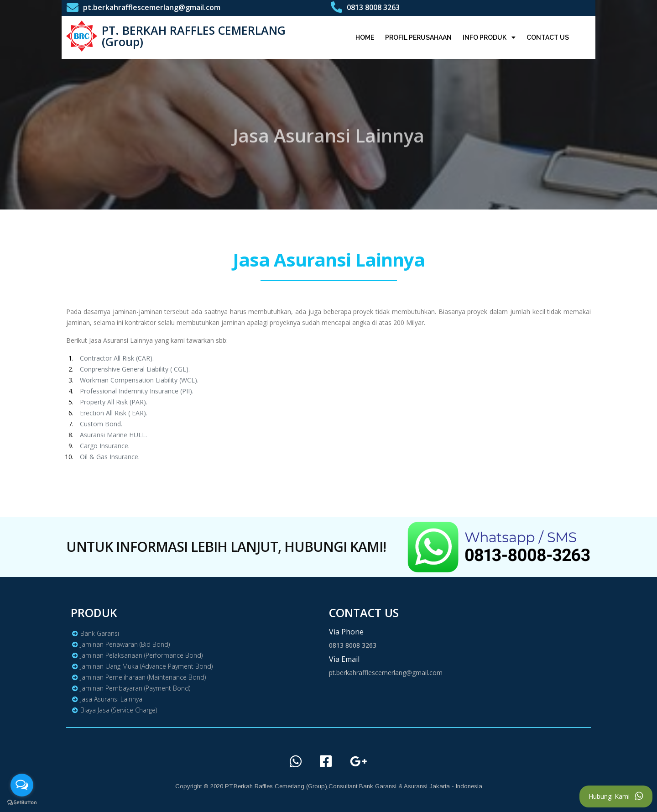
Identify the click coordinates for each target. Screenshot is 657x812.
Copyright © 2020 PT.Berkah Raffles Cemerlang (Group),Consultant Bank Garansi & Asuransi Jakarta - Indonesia (329, 786)
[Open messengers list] (22, 785)
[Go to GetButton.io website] (22, 803)
